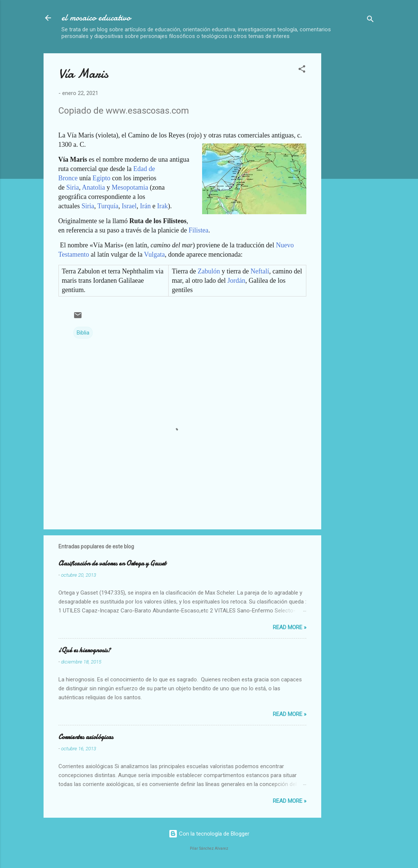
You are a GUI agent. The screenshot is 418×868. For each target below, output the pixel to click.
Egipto (101, 178)
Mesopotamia (130, 187)
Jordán (236, 281)
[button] (302, 70)
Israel (129, 206)
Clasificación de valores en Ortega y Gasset (112, 563)
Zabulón (209, 271)
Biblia (83, 333)
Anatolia (93, 187)
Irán (145, 206)
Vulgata (154, 254)
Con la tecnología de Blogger (209, 834)
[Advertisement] (373, 165)
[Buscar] (370, 20)
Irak (162, 206)
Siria (73, 187)
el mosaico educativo (96, 18)
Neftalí (260, 271)
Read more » (290, 627)
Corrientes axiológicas (86, 737)
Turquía (108, 206)
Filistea (199, 230)
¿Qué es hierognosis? (84, 650)
